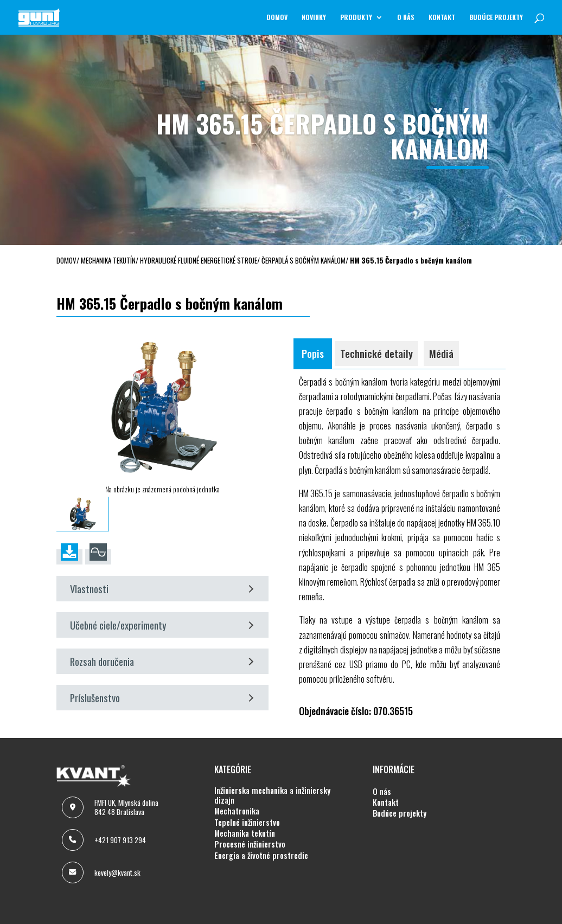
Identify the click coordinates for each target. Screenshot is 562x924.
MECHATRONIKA (237, 811)
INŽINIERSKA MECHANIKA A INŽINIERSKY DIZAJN (272, 796)
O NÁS (406, 18)
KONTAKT (442, 18)
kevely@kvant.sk (117, 872)
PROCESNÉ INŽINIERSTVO (250, 844)
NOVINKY (314, 18)
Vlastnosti (162, 589)
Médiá (441, 353)
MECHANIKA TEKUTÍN (245, 833)
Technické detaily (376, 353)
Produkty (356, 18)
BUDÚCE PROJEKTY (496, 18)
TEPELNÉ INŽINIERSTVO (247, 823)
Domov (277, 18)
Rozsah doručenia (162, 661)
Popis (313, 353)
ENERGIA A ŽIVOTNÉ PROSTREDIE (261, 856)
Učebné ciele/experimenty (162, 625)
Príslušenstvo (162, 698)
